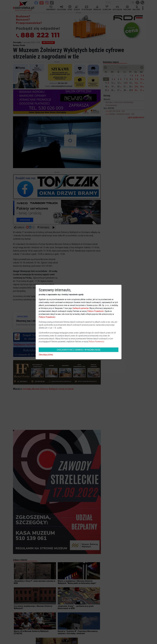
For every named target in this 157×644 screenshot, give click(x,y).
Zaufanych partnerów (80, 308)
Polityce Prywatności (95, 311)
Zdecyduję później (46, 355)
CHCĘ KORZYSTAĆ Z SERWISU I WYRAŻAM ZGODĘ (79, 350)
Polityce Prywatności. (97, 342)
